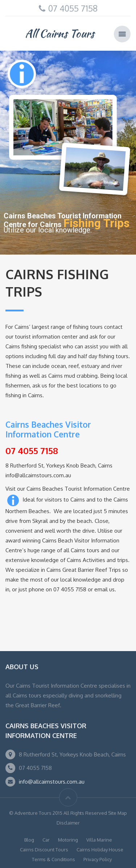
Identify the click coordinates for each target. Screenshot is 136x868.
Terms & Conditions (53, 859)
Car (46, 840)
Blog (29, 840)
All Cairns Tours (60, 33)
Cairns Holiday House (100, 850)
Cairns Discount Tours (44, 850)
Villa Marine (99, 840)
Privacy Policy (98, 859)
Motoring (68, 840)
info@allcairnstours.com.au (52, 782)
